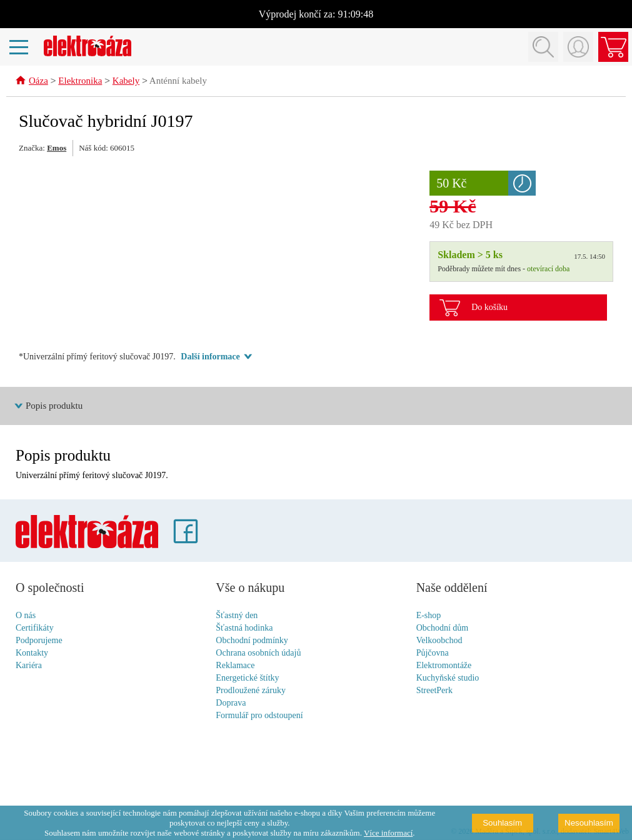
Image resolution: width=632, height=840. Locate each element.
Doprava (231, 703)
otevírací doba (548, 269)
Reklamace (235, 666)
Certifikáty (35, 628)
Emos (57, 148)
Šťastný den (237, 616)
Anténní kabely (178, 82)
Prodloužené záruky (251, 691)
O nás (26, 616)
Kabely (126, 82)
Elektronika (80, 82)
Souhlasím (502, 823)
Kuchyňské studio (448, 678)
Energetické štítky (247, 678)
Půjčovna (433, 653)
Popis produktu (54, 406)
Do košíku (489, 308)
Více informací (388, 833)
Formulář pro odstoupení (259, 716)
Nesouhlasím (589, 823)
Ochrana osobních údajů (258, 653)
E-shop (429, 616)
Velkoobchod (439, 641)
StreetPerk (434, 691)
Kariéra (29, 666)
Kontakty (32, 653)
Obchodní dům (443, 628)
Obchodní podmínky (252, 641)
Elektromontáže (444, 666)
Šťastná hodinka (244, 628)
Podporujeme (39, 641)
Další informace (210, 357)
